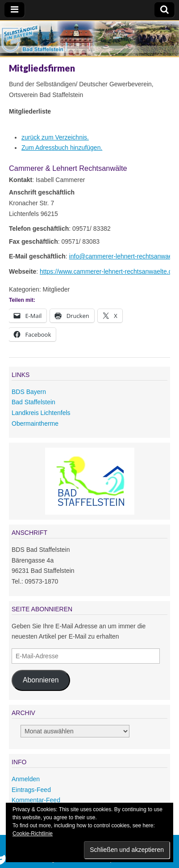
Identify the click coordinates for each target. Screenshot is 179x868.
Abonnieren (41, 680)
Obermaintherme (35, 423)
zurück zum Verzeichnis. (55, 137)
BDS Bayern (29, 392)
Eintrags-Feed (31, 790)
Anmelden (26, 779)
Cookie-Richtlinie (33, 834)
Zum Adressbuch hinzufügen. (62, 148)
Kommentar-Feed (36, 800)
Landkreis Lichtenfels (41, 413)
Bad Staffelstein (33, 402)
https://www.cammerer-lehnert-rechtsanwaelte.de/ (108, 271)
